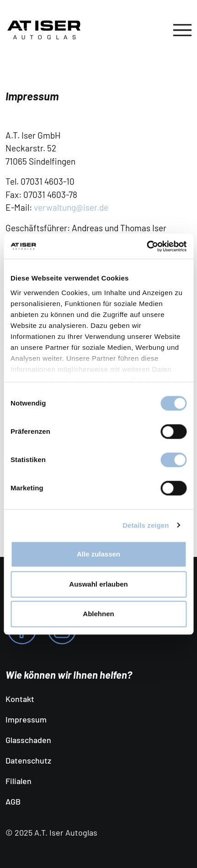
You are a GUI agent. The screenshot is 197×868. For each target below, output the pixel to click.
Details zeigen (146, 525)
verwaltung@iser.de (71, 207)
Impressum (26, 719)
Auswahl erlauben (98, 584)
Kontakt (20, 699)
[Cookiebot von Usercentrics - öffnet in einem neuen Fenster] (146, 246)
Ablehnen (98, 614)
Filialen (19, 781)
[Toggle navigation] (182, 30)
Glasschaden (28, 740)
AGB (13, 801)
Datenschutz (28, 760)
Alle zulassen (98, 554)
